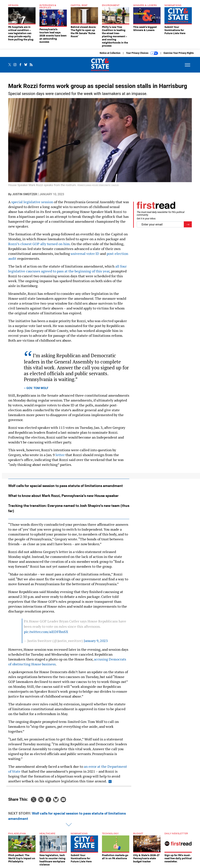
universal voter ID (85, 254)
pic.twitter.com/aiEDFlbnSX (46, 632)
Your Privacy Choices (142, 53)
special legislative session (32, 202)
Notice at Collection (110, 53)
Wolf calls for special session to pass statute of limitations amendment (66, 485)
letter (60, 455)
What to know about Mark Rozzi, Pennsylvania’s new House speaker (63, 495)
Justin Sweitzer (25, 194)
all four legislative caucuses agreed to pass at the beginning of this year (67, 269)
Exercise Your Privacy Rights (179, 53)
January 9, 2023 (96, 641)
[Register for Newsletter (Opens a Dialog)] (188, 224)
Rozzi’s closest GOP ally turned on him (39, 244)
